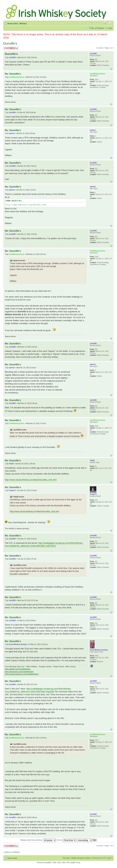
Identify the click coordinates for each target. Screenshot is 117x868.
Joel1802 (12, 58)
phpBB (48, 863)
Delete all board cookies (81, 858)
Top (111, 69)
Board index (13, 24)
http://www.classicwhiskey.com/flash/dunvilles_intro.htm (31, 480)
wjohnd (12, 133)
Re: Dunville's (13, 74)
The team (66, 858)
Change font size (110, 23)
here (47, 774)
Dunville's (10, 43)
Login (110, 28)
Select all (17, 201)
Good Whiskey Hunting (18, 644)
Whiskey (23, 24)
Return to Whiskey (13, 852)
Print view (105, 23)
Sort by (66, 840)
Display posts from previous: (38, 840)
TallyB (11, 464)
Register (101, 28)
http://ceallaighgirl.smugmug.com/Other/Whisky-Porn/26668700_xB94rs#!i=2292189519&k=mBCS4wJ (44, 544)
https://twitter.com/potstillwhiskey (18, 669)
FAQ (92, 28)
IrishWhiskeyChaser (17, 77)
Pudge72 (12, 490)
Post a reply (11, 48)
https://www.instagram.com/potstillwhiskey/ (22, 674)
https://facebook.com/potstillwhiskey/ (19, 672)
